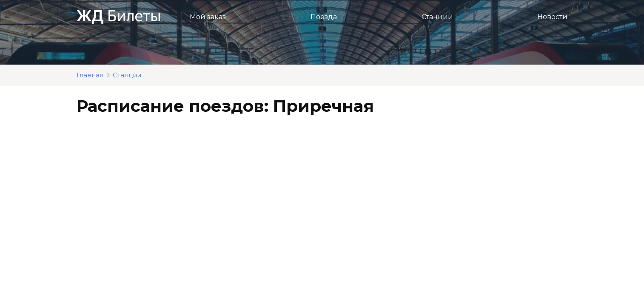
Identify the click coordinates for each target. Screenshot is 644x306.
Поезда (324, 17)
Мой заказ (208, 17)
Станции (437, 17)
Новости (552, 17)
